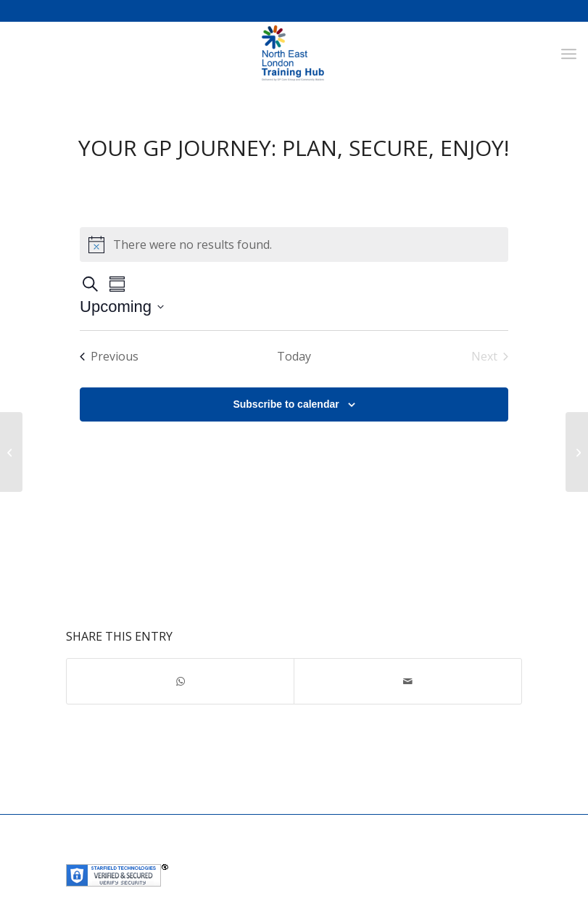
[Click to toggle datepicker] (122, 307)
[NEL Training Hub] (294, 54)
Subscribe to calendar (286, 404)
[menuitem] (569, 54)
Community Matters (390, 854)
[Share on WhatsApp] (181, 681)
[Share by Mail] (408, 681)
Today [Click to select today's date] (294, 356)
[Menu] (569, 54)
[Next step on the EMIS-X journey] (11, 452)
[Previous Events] (109, 356)
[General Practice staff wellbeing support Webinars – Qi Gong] (577, 452)
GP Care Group (303, 854)
